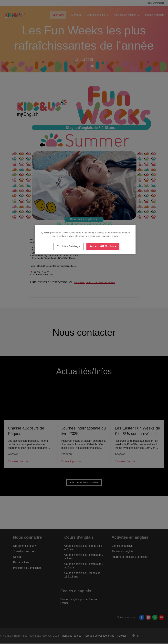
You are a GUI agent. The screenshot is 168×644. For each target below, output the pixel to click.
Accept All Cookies (103, 246)
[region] (85, 240)
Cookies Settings (68, 246)
